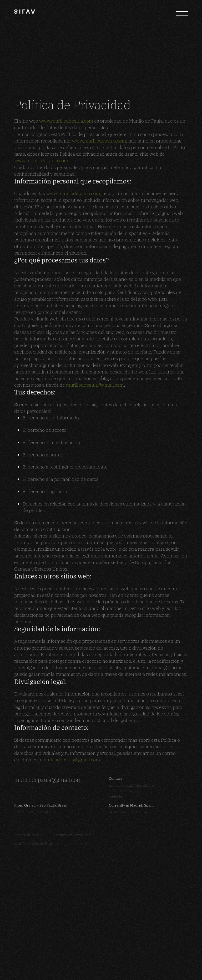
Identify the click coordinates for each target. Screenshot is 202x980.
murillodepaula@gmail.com (95, 528)
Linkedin (116, 940)
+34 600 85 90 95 (124, 935)
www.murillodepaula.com (66, 264)
